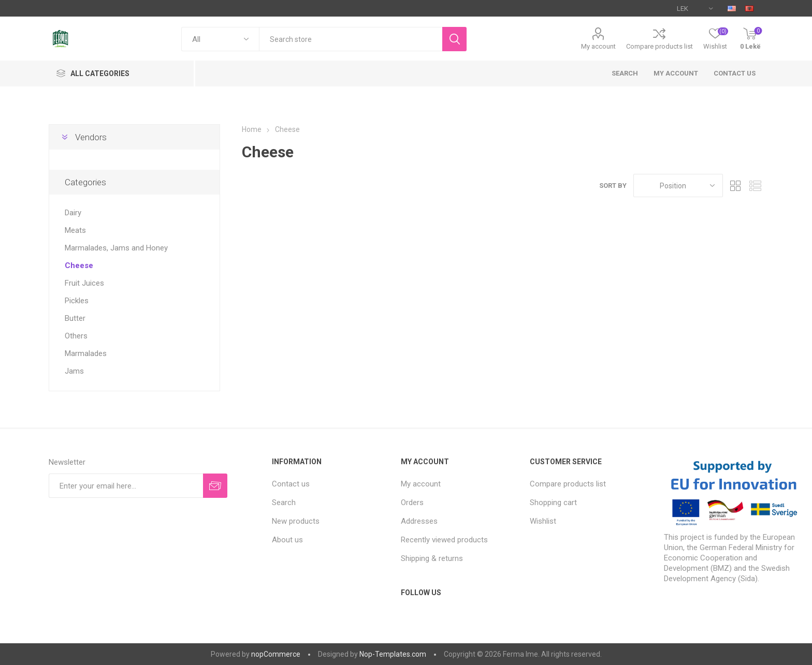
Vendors (91, 137)
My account (598, 46)
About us (287, 540)
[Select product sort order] (678, 186)
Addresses (419, 521)
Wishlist (543, 521)
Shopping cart (553, 503)
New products (296, 521)
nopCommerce (276, 654)
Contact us (735, 73)
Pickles (77, 301)
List (756, 186)
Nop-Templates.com (393, 654)
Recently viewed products (444, 540)
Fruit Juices (84, 283)
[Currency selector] (695, 8)
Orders (412, 503)
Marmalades (86, 353)
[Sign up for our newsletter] (126, 486)
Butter (75, 318)
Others (76, 336)
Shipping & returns (432, 558)
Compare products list (659, 46)
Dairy (73, 213)
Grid (736, 186)
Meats (75, 230)
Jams (74, 371)
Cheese (79, 265)
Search (625, 73)
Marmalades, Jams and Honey (116, 248)
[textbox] (351, 39)
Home (252, 129)
